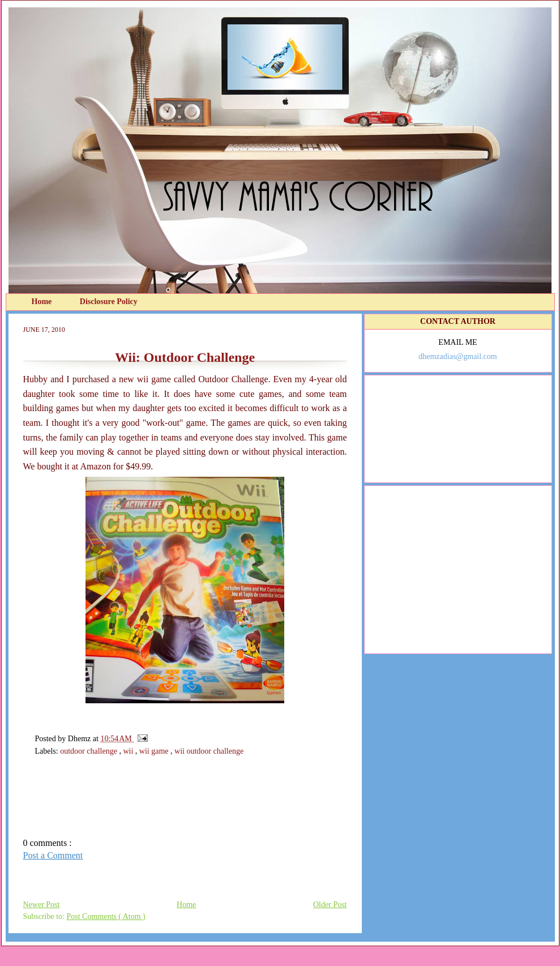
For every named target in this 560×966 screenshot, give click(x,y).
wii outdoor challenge (209, 751)
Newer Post (42, 905)
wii (129, 751)
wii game (155, 751)
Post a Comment (53, 855)
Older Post (330, 905)
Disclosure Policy (109, 302)
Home (43, 302)
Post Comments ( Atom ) (106, 916)
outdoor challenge (89, 751)
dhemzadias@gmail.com (458, 356)
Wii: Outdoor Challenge (185, 357)
